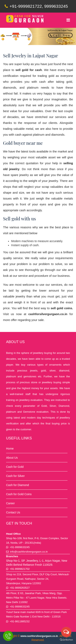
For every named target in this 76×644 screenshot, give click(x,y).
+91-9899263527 (20, 588)
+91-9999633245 (20, 547)
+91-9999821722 (23, 6)
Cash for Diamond (18, 485)
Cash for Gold (15, 467)
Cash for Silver (15, 476)
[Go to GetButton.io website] (66, 640)
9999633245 (56, 6)
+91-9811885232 (20, 621)
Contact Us (13, 512)
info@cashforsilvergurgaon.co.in (29, 552)
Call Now (60, 35)
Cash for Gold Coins (19, 494)
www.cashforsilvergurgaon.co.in (39, 636)
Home (10, 449)
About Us (12, 458)
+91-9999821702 (20, 569)
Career (10, 503)
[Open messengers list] (66, 632)
